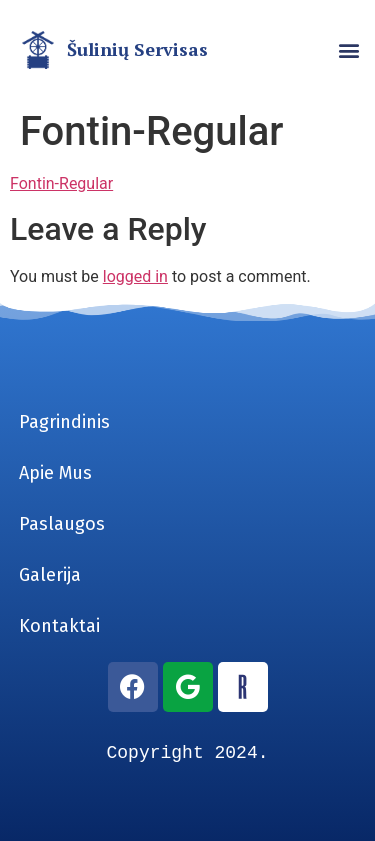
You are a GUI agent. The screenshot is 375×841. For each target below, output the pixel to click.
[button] (348, 50)
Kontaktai (59, 626)
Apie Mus (55, 473)
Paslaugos (62, 524)
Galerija (50, 575)
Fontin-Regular (61, 183)
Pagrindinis (64, 422)
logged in (135, 276)
